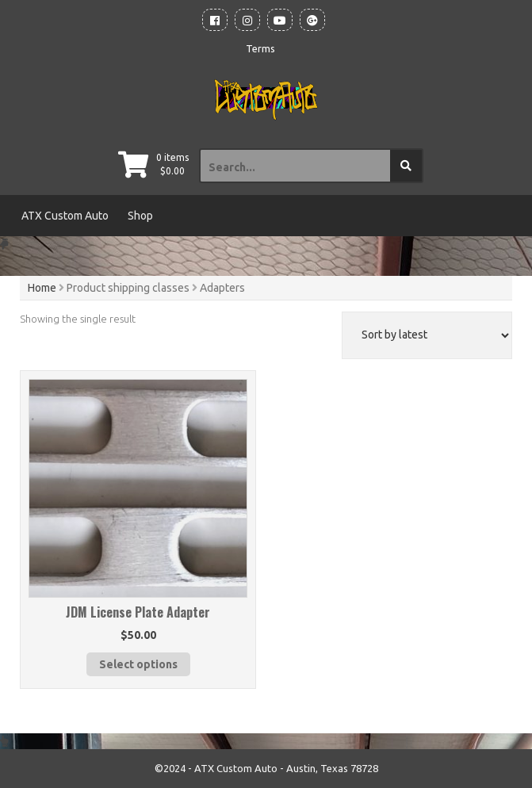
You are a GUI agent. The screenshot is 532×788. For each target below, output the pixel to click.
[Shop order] (427, 335)
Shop (140, 216)
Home (42, 288)
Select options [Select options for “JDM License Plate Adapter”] (138, 664)
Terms (260, 48)
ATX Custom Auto (65, 216)
